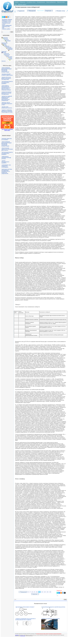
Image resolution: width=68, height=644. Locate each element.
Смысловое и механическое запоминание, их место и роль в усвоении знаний (6, 88)
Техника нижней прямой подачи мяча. (7, 75)
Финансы (10, 58)
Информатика (4, 43)
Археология (5, 38)
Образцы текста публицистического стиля (7, 104)
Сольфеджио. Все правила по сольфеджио (6, 166)
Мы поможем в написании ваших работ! (7, 130)
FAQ (3, 28)
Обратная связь (6, 27)
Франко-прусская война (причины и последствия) (6, 78)
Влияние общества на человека (7, 139)
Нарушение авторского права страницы (42, 634)
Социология (6, 54)
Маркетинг (7, 46)
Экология (3, 61)
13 (45, 592)
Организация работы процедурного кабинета (7, 83)
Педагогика (4, 51)
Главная (16, 2)
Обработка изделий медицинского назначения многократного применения (7, 98)
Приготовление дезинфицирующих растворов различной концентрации (7, 70)
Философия (10, 57)
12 (42, 592)
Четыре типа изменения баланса (7, 107)
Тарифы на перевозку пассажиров (50, 619)
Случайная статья (6, 22)
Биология (6, 39)
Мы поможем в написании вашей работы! (55, 634)
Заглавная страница (7, 19)
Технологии (7, 55)
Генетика (7, 40)
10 (37, 592)
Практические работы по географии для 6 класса (7, 149)
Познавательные (41, 2)
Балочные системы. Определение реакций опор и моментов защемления (7, 171)
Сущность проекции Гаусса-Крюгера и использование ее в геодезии (25, 619)
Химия (11, 59)
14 (47, 592)
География (8, 41)
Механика (10, 49)
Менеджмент (10, 48)
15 (50, 592)
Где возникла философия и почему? (25, 607)
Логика (5, 45)
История (4, 44)
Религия (4, 53)
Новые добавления (7, 25)
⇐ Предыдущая (31, 11)
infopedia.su (17, 635)
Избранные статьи (7, 21)
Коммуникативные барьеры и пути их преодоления (6, 93)
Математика (9, 47)
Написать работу (6, 29)
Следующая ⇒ (49, 11)
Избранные (23, 2)
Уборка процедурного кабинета (5, 162)
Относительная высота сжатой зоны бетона (53, 607)
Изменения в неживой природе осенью (6, 158)
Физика (8, 56)
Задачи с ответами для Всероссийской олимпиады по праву (7, 111)
